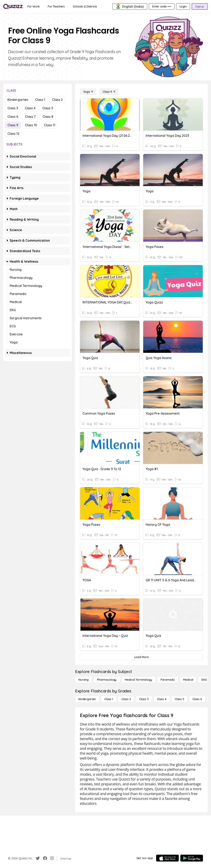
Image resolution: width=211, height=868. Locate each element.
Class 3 (13, 108)
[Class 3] (144, 699)
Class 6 (13, 117)
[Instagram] (52, 858)
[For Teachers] (56, 6)
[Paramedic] (168, 680)
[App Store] (167, 858)
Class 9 (13, 125)
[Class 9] (109, 92)
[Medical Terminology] (138, 680)
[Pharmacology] (107, 680)
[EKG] (204, 680)
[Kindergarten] (87, 699)
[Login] (183, 6)
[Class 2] (126, 699)
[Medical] (188, 680)
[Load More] (141, 657)
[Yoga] (88, 92)
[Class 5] (179, 699)
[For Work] (34, 6)
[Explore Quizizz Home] (13, 6)
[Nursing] (84, 680)
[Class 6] (197, 699)
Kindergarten (18, 100)
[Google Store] (192, 858)
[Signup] (200, 6)
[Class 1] (109, 699)
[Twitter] (38, 858)
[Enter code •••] (162, 6)
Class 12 (13, 134)
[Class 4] (162, 699)
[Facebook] (45, 858)
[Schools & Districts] (85, 6)
